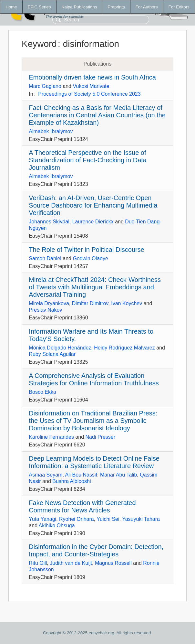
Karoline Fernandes (51, 437)
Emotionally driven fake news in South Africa (92, 77)
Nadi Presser (100, 437)
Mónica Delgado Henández (60, 348)
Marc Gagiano (45, 86)
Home (11, 7)
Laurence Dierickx (93, 222)
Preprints (116, 7)
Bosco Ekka (42, 392)
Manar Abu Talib (118, 475)
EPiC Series (39, 7)
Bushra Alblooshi (72, 481)
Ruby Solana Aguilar (52, 354)
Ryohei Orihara (77, 519)
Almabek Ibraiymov (51, 131)
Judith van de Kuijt (71, 563)
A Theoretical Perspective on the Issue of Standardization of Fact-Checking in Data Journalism (88, 160)
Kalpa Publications (79, 7)
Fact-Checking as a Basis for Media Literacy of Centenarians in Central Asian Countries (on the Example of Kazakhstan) (97, 115)
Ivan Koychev (127, 303)
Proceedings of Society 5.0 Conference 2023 (89, 94)
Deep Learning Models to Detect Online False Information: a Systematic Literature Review (94, 462)
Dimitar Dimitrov (90, 303)
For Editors (179, 7)
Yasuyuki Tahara (141, 519)
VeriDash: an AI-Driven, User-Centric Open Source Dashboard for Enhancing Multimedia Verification (93, 205)
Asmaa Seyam (46, 475)
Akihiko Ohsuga (57, 526)
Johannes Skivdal (49, 222)
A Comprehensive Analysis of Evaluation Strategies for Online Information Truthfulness (94, 379)
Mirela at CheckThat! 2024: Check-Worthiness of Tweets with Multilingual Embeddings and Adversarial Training (95, 287)
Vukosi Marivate (91, 86)
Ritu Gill (38, 563)
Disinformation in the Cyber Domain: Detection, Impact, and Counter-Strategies (96, 550)
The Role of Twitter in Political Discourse (87, 250)
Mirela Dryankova (49, 303)
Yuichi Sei (108, 519)
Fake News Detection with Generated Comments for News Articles (82, 506)
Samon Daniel (45, 258)
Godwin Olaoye (90, 258)
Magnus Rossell (113, 563)
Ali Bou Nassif (81, 475)
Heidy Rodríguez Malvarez (124, 348)
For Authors (147, 7)
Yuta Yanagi (42, 519)
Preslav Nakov (45, 310)
